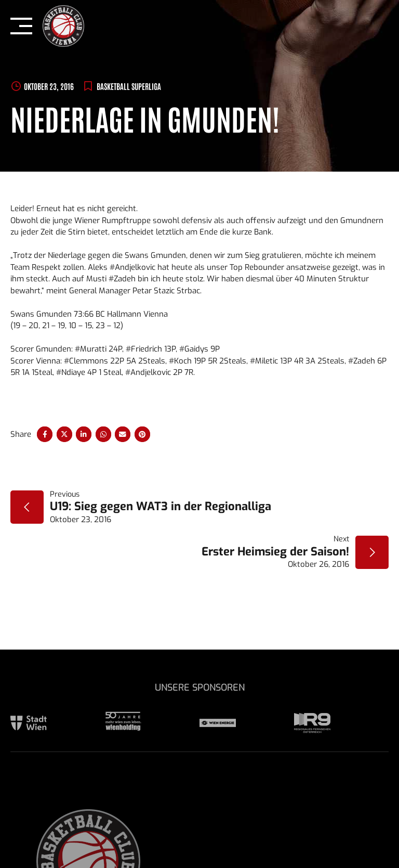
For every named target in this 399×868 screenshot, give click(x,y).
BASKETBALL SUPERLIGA (129, 86)
